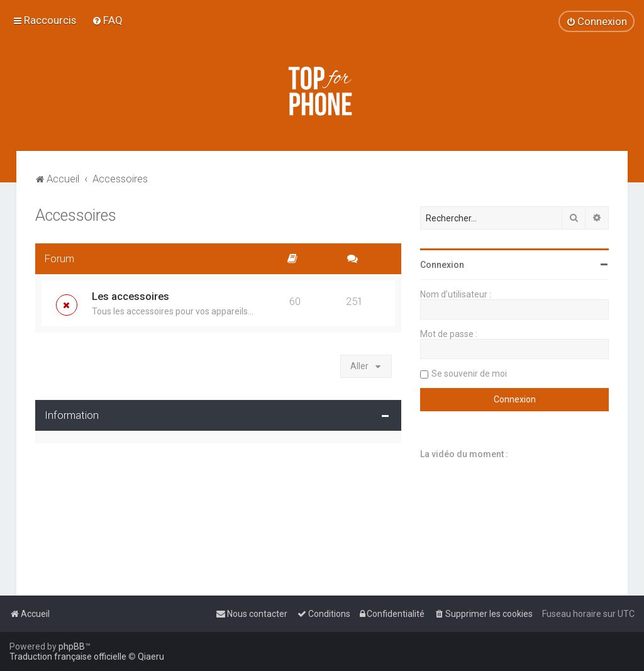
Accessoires (76, 215)
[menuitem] (107, 20)
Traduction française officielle (68, 657)
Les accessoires (130, 296)
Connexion (442, 265)
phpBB (72, 646)
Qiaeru (151, 657)
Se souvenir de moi (469, 374)
